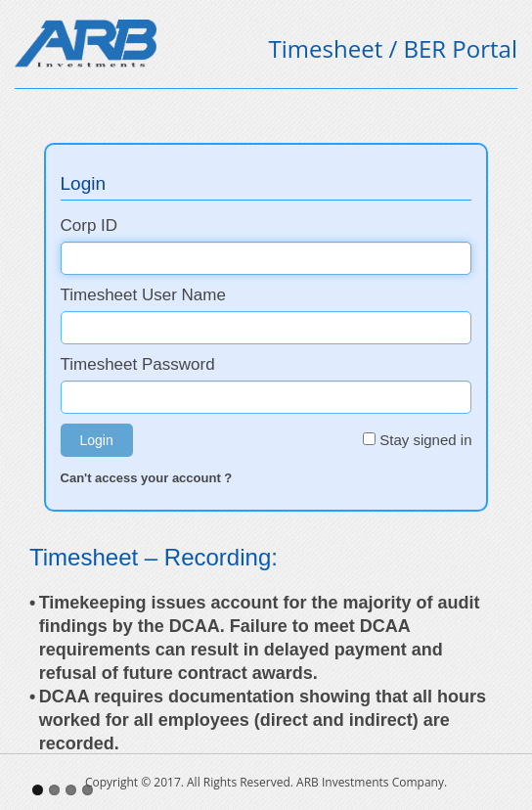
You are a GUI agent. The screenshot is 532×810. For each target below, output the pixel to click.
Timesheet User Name (187, 295)
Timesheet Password (181, 365)
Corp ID (133, 226)
